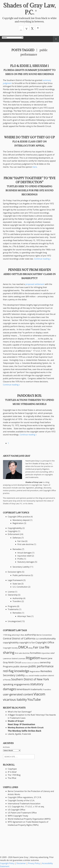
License (11, 592)
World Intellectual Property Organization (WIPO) (29, 819)
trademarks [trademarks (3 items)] (36, 689)
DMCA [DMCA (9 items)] (23, 647)
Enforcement (14, 534)
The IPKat (12, 778)
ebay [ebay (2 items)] (31, 648)
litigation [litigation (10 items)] (33, 658)
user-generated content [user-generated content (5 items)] (18, 694)
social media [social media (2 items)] (34, 675)
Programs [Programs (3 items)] (8, 666)
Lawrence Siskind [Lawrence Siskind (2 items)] (10, 658)
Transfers (17, 601)
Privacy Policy (34, 863)
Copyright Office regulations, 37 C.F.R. (25, 797)
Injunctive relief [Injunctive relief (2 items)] (48, 653)
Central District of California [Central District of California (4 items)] (19, 638)
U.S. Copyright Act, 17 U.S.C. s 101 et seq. (26, 807)
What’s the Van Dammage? (20, 712)
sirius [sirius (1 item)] (27, 676)
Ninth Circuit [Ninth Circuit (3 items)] (15, 662)
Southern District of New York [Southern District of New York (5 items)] (30, 679)
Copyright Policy (7, 863)
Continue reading (43, 259)
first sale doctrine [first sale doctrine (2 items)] (22, 653)
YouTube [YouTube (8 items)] (34, 699)
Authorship (18, 598)
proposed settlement (35, 284)
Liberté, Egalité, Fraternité (19, 734)
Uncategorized (14, 621)
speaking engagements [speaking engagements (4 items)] (16, 684)
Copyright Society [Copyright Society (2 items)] (10, 648)
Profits (20, 559)
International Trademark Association (24, 804)
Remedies (17, 549)
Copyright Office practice (19, 517)
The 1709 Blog (14, 775)
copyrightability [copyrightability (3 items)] (11, 642)
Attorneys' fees (24, 616)
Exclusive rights (15, 572)
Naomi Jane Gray (32, 461)
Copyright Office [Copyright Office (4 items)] (45, 642)
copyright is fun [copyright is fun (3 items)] (27, 642)
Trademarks (13, 609)
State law (17, 584)
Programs (12, 606)
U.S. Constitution (20, 587)
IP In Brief (12, 772)
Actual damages (25, 553)
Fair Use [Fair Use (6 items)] (39, 647)
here (35, 167)
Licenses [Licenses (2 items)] (22, 658)
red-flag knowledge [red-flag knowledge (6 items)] (16, 671)
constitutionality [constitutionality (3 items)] (47, 639)
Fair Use (21, 541)
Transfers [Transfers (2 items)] (47, 689)
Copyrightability (15, 528)
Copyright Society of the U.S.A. (21, 800)
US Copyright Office (17, 810)
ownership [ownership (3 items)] (45, 662)
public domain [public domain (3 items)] (21, 666)
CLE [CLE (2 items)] (37, 639)
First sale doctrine (25, 544)
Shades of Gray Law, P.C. (29, 9)
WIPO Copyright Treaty (18, 816)
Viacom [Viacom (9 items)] (39, 694)
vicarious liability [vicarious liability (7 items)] (15, 700)
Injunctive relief (24, 556)
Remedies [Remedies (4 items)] (46, 671)
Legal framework (15, 580)
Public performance (21, 575)
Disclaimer (21, 863)
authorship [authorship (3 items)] (30, 635)
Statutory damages (26, 562)
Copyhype (12, 769)
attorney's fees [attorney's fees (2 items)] (18, 635)
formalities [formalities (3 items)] (35, 653)
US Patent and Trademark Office (22, 813)
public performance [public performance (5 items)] (41, 666)
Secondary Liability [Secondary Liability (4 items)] (14, 675)
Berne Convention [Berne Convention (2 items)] (44, 635)
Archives (6, 747)
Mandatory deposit (21, 520)
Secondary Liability (21, 567)
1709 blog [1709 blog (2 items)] (7, 635)
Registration (18, 523)
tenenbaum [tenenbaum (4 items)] (23, 689)
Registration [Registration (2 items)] (35, 671)
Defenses (17, 538)
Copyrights (13, 531)
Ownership (13, 595)
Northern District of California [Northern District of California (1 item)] (30, 663)
